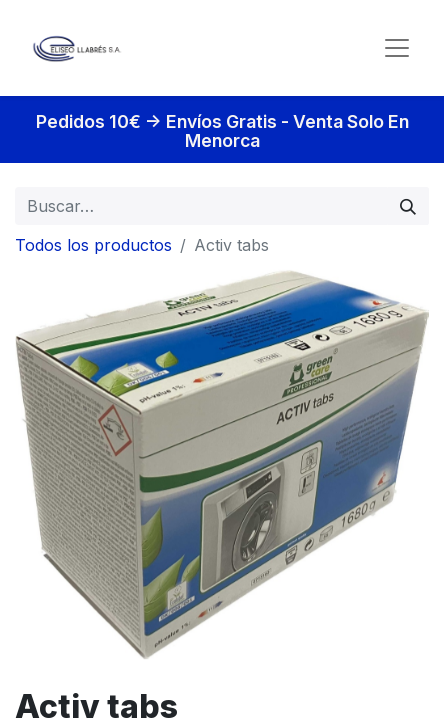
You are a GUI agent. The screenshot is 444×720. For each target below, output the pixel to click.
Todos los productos (93, 245)
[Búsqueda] (408, 206)
